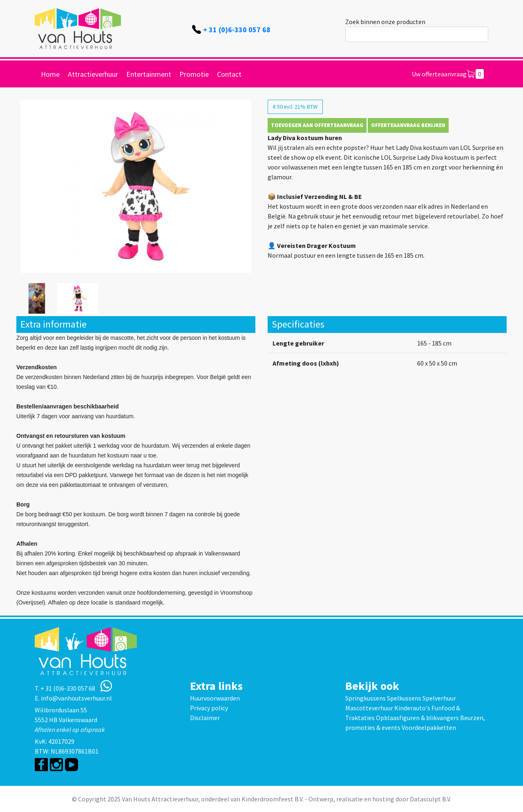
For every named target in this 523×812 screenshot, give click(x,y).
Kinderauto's (412, 708)
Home (50, 74)
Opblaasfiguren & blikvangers (417, 718)
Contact (229, 74)
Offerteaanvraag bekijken (408, 125)
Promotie (194, 74)
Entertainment (149, 74)
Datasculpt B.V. (430, 799)
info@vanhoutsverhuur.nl (76, 698)
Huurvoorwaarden (215, 698)
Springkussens (365, 698)
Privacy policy (209, 708)
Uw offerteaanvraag (448, 74)
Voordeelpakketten (429, 727)
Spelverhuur (439, 698)
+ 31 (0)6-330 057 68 (237, 30)
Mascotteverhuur (369, 708)
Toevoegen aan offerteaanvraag (317, 125)
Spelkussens (404, 698)
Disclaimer (205, 718)
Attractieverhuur (93, 74)
